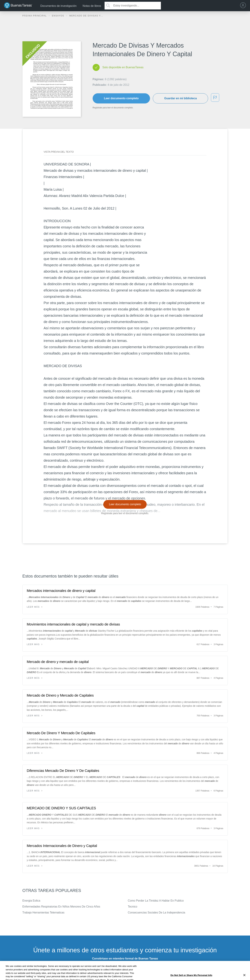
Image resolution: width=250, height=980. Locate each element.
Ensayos (59, 16)
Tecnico (133, 907)
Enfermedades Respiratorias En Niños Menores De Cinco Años (61, 907)
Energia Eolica (31, 901)
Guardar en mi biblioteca (180, 98)
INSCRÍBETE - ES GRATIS (125, 968)
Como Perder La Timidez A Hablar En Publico (156, 901)
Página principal (35, 16)
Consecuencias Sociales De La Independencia (157, 913)
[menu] (244, 6)
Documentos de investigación (58, 6)
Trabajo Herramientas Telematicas (44, 913)
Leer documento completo (121, 98)
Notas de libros (92, 6)
